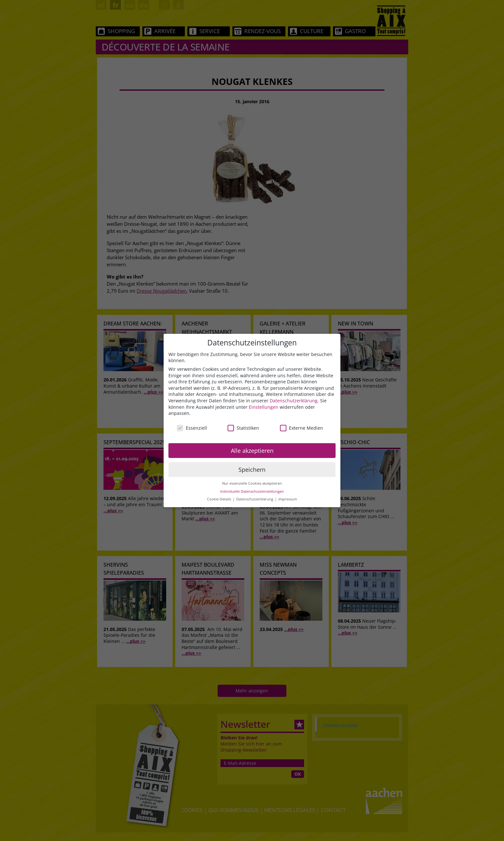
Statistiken (243, 428)
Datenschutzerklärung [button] (255, 499)
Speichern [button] (252, 470)
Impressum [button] (288, 499)
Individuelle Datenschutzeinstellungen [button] (252, 491)
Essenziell (192, 428)
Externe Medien (301, 428)
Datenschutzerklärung (294, 401)
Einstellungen (264, 407)
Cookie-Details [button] (220, 499)
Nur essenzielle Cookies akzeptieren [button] (252, 483)
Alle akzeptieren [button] (252, 451)
